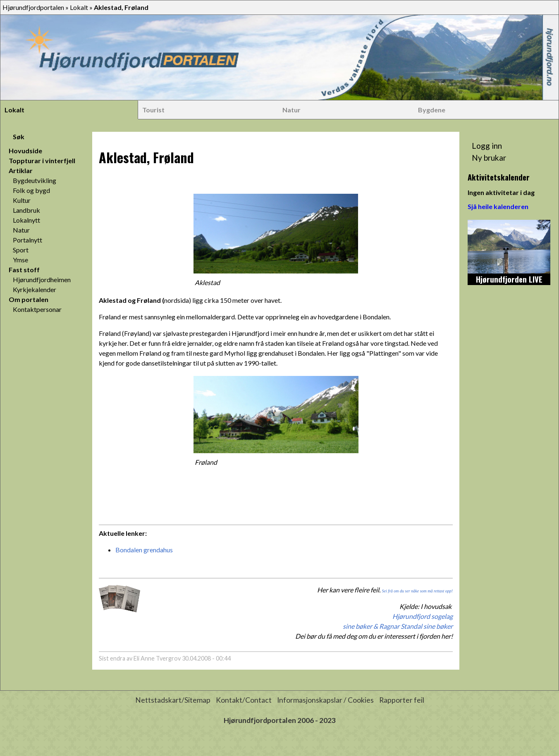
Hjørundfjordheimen (42, 279)
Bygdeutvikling (35, 180)
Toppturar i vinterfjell (42, 160)
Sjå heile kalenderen (498, 206)
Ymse (20, 260)
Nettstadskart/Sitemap (173, 700)
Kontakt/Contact (244, 700)
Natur (291, 110)
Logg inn (487, 146)
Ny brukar (489, 158)
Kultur (22, 200)
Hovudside (25, 151)
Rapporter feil (402, 700)
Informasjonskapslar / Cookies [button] (325, 700)
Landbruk (26, 210)
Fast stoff (24, 270)
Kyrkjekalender (35, 289)
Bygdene (432, 110)
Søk (19, 137)
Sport (21, 250)
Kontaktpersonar (37, 309)
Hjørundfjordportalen (33, 7)
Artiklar (21, 170)
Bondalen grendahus (144, 550)
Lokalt (79, 7)
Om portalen (29, 299)
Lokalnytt (26, 220)
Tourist (153, 110)
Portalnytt (27, 240)
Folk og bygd (31, 190)
